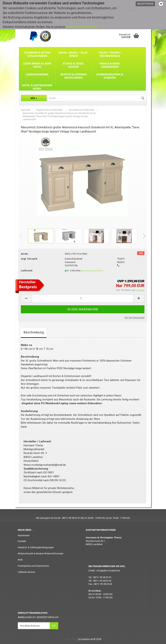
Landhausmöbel (37, 74)
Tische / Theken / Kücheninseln (110, 54)
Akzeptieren (145, 4)
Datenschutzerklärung (82, 27)
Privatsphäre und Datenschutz (33, 566)
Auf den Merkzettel (134, 318)
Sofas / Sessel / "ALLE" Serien (73, 54)
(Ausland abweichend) (92, 271)
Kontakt (22, 541)
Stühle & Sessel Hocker (73, 65)
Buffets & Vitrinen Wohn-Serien (73, 76)
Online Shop (71, 639)
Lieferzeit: (27, 271)
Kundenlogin (115, 10)
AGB (20, 560)
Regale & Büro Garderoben (110, 65)
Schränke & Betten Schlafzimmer (37, 54)
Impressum (24, 535)
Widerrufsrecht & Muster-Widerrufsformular (41, 554)
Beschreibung (34, 332)
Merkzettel (132, 10)
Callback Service (26, 572)
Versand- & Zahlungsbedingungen (36, 547)
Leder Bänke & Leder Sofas (37, 65)
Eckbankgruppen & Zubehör (110, 76)
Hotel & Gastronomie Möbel (37, 87)
